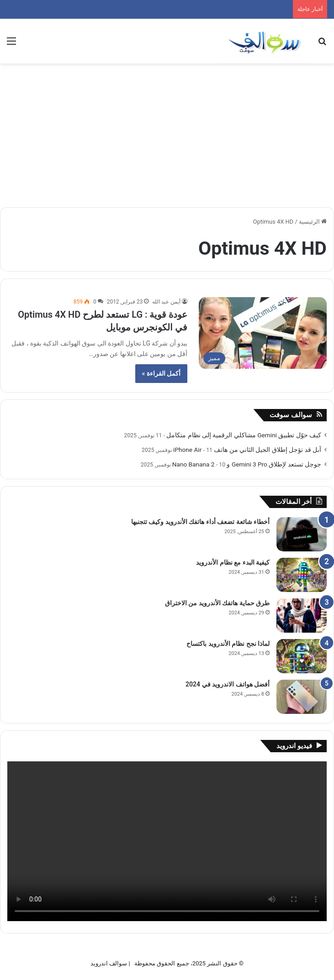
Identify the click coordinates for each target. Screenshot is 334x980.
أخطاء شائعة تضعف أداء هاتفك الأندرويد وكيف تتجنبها (200, 522)
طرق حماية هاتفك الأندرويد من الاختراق (217, 603)
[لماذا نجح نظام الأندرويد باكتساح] (302, 656)
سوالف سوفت (291, 415)
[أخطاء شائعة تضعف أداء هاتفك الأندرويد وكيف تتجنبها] (302, 534)
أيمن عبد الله (166, 302)
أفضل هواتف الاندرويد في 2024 (228, 684)
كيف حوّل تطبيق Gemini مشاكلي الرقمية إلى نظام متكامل (244, 435)
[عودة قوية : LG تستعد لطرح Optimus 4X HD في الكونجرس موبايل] (263, 333)
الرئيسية (313, 222)
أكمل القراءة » (162, 373)
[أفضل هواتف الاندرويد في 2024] (302, 697)
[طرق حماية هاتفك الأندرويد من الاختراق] (302, 616)
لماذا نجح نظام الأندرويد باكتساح (228, 644)
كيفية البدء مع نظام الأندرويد (233, 562)
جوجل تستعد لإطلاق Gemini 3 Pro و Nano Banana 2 (247, 464)
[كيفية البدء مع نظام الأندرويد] (302, 575)
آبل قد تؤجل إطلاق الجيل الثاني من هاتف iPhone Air (247, 450)
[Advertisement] (167, 132)
